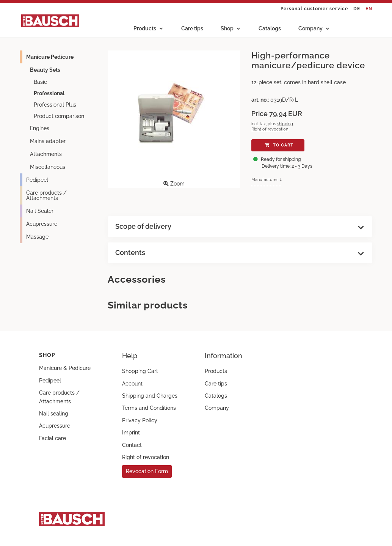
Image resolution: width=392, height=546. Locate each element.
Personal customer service (314, 9)
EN (369, 9)
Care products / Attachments (46, 195)
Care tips (192, 29)
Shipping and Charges (150, 396)
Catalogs (270, 29)
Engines (40, 128)
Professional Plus (55, 105)
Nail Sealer (40, 211)
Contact (132, 445)
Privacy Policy (140, 420)
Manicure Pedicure (50, 57)
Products (145, 29)
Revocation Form (147, 471)
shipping (285, 124)
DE (357, 9)
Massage (37, 237)
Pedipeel (37, 180)
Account (132, 384)
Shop (227, 29)
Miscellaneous (48, 167)
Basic (40, 82)
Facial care (53, 438)
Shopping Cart (140, 371)
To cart (278, 145)
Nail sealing (54, 414)
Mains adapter (48, 141)
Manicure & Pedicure (65, 368)
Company (310, 29)
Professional (49, 93)
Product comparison (59, 116)
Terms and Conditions (149, 408)
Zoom (172, 119)
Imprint (131, 433)
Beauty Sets (45, 70)
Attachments (46, 154)
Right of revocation (270, 129)
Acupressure (42, 224)
